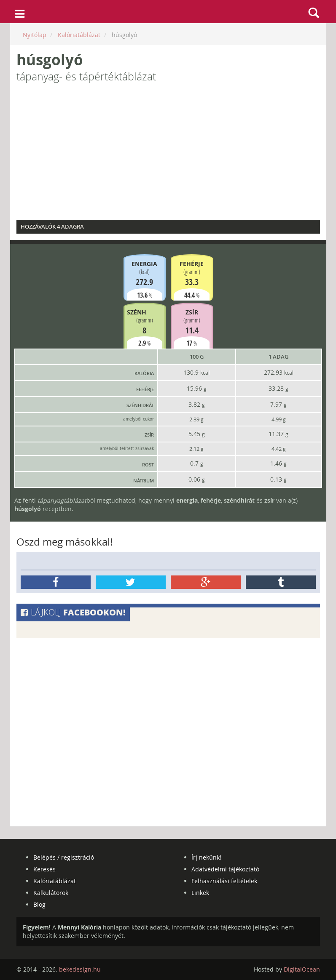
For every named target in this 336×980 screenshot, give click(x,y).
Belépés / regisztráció (64, 857)
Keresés (44, 869)
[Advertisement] (168, 154)
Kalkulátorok (51, 893)
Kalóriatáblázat (55, 881)
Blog (39, 904)
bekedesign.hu (80, 969)
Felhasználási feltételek (224, 881)
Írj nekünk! (206, 857)
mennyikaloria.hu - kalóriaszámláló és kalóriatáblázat (168, 12)
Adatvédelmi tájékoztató (225, 869)
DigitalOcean (302, 969)
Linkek (200, 893)
